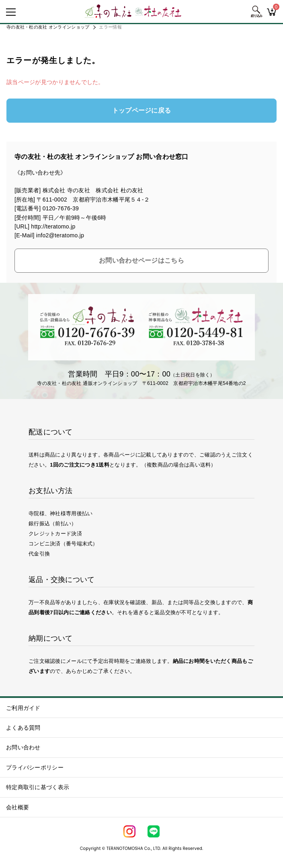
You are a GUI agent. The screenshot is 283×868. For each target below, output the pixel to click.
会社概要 (17, 807)
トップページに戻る (142, 110)
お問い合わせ (23, 747)
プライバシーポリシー (35, 767)
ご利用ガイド (23, 708)
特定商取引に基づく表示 (38, 787)
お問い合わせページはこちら (141, 260)
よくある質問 (23, 728)
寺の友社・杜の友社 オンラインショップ (48, 27)
